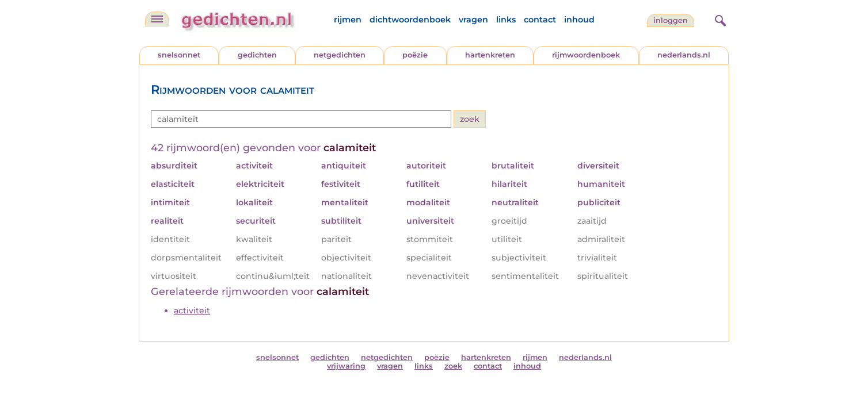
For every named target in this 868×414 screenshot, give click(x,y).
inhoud (579, 20)
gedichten (257, 55)
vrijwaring (346, 366)
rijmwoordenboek (586, 55)
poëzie (415, 55)
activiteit (192, 310)
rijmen (348, 20)
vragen (473, 20)
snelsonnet (179, 55)
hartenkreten (490, 55)
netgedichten (340, 55)
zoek (453, 366)
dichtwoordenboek (410, 20)
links (506, 20)
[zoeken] (719, 19)
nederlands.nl (684, 55)
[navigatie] (157, 19)
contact (540, 20)
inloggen (671, 20)
